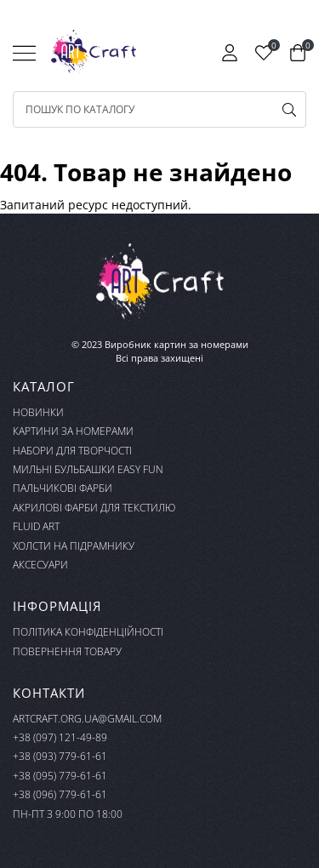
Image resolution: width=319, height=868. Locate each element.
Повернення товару (67, 651)
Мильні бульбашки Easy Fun (88, 469)
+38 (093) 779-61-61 (60, 756)
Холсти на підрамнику (74, 546)
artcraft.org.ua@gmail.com (87, 719)
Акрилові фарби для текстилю (94, 508)
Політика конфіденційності (88, 632)
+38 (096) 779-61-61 (60, 794)
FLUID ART (36, 526)
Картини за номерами (73, 431)
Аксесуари (40, 565)
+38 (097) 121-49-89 (60, 737)
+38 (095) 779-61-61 (60, 776)
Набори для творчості (72, 451)
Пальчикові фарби (63, 488)
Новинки (38, 412)
